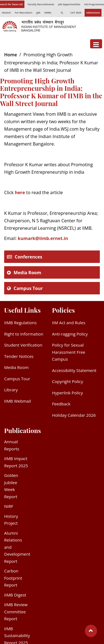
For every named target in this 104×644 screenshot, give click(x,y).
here (20, 192)
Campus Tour (28, 288)
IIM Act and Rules (69, 323)
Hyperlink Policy (68, 393)
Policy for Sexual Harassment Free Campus (69, 352)
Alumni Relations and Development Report (17, 547)
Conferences (28, 257)
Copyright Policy (68, 381)
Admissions (93, 13)
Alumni (6, 13)
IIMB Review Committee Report (16, 612)
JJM (38, 13)
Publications (23, 430)
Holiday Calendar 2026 (74, 415)
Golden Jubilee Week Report (11, 486)
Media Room (27, 273)
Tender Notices (19, 356)
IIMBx (48, 13)
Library (11, 390)
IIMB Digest (15, 595)
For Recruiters (23, 13)
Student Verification (23, 345)
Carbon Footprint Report (13, 578)
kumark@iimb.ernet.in (43, 238)
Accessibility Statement (74, 370)
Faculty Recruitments (41, 4)
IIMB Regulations (20, 323)
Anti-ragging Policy (70, 334)
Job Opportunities (69, 4)
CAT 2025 (76, 13)
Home (11, 55)
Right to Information (24, 334)
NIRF (9, 506)
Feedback (61, 404)
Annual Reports (12, 445)
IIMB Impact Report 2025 (16, 462)
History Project (11, 520)
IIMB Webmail (18, 401)
